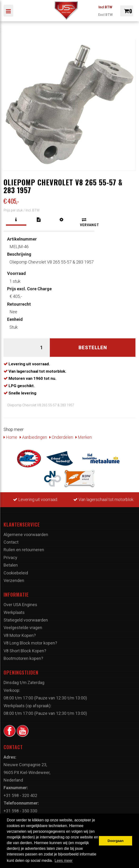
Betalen (11, 565)
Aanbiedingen (33, 437)
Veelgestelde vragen (23, 628)
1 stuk (16, 277)
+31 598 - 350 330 (20, 811)
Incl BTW (105, 7)
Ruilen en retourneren (24, 550)
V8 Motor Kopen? (20, 635)
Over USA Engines (20, 605)
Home (10, 437)
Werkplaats (14, 612)
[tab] (16, 220)
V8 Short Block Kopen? (25, 651)
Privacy (10, 557)
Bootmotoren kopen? (23, 658)
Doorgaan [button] (116, 841)
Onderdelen (61, 437)
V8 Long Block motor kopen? (30, 643)
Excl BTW (105, 15)
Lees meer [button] (64, 861)
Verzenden (14, 580)
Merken (84, 437)
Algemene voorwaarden (26, 535)
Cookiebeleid (16, 573)
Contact (11, 542)
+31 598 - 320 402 (20, 795)
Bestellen (93, 348)
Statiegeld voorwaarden (26, 620)
